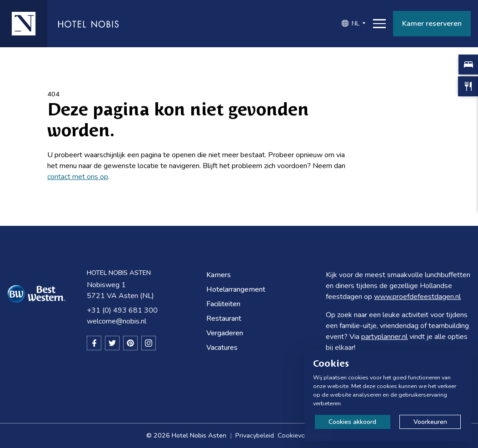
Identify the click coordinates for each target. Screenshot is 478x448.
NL (356, 23)
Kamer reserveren (432, 24)
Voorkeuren (430, 422)
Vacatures (222, 348)
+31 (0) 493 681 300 (122, 310)
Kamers (219, 275)
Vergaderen (225, 333)
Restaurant (224, 319)
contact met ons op (78, 177)
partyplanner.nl (384, 337)
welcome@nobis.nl (117, 321)
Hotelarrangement (236, 289)
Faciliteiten (223, 304)
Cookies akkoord (352, 422)
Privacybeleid (255, 435)
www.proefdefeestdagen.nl (417, 297)
